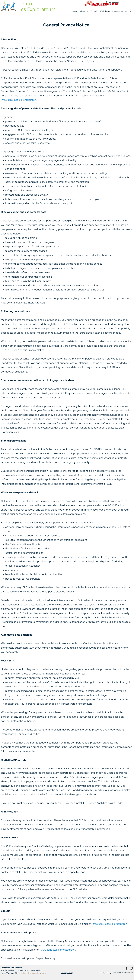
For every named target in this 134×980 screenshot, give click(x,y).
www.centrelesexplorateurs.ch (58, 950)
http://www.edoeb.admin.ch (18, 751)
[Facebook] (126, 968)
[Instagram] (131, 968)
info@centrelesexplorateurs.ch (19, 100)
